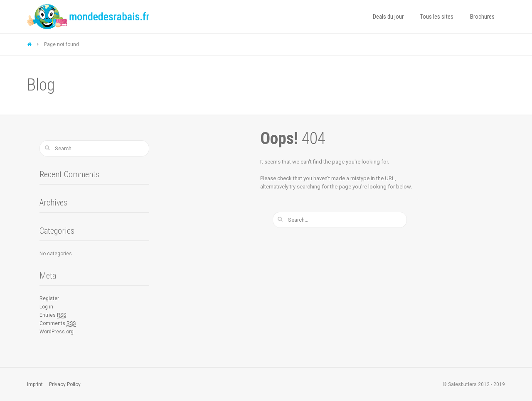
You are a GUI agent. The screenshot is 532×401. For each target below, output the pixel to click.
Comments (58, 324)
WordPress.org (57, 332)
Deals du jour (388, 17)
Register (49, 298)
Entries (53, 315)
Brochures (482, 17)
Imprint (35, 384)
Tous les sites (437, 17)
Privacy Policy (65, 384)
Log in (46, 307)
